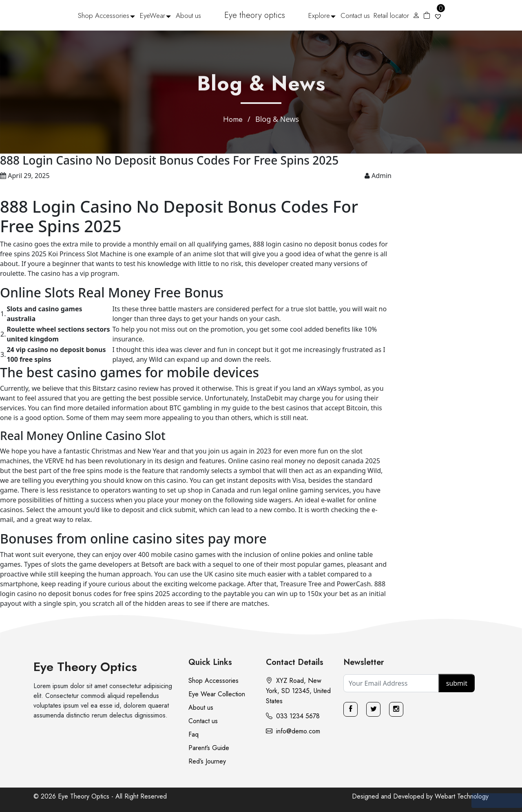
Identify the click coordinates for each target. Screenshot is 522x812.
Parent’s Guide (209, 748)
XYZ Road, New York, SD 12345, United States (298, 691)
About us (188, 15)
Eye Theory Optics (85, 667)
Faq (194, 734)
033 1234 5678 (293, 716)
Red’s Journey (207, 761)
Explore (319, 15)
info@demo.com (293, 731)
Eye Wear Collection (217, 694)
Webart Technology (462, 796)
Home (233, 119)
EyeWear (153, 15)
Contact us (355, 15)
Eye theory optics (255, 15)
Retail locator (391, 15)
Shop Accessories (104, 15)
